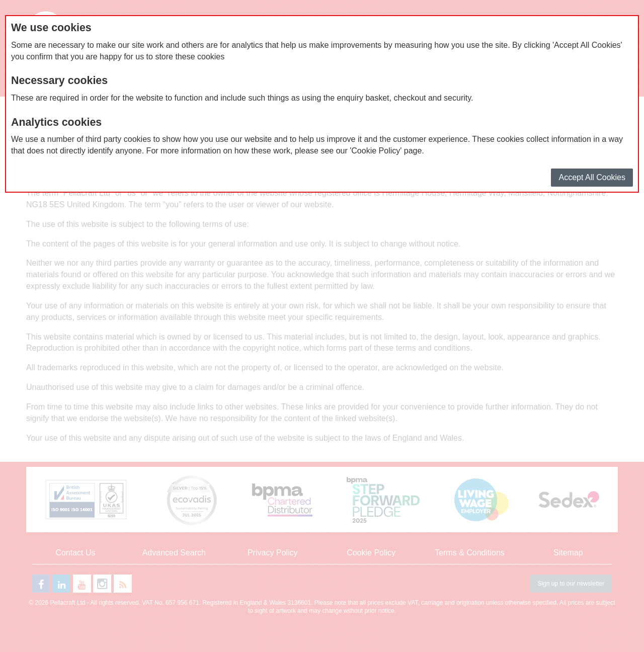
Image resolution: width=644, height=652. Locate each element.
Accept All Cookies (592, 177)
